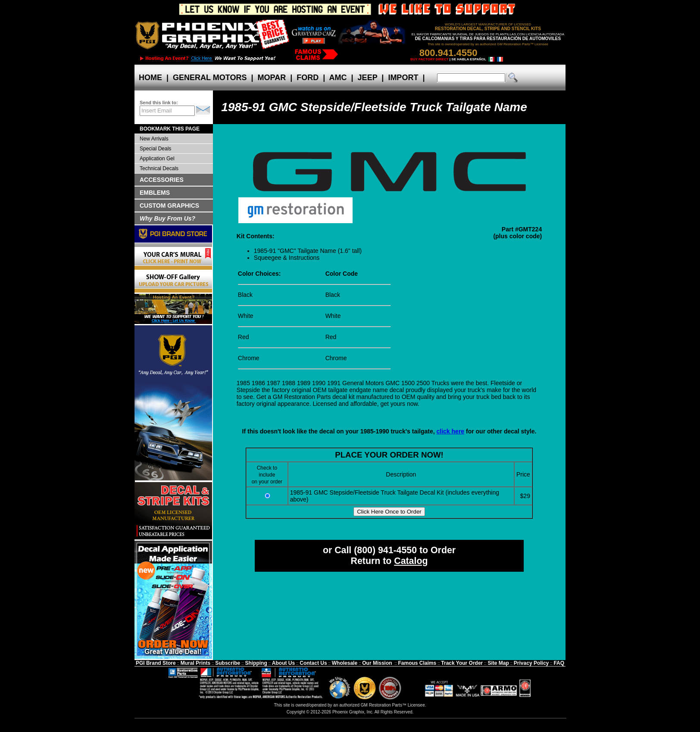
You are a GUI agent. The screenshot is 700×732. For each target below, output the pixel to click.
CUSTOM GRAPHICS (169, 206)
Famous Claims (417, 663)
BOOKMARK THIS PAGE (170, 129)
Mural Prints (195, 663)
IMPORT (403, 78)
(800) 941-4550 (385, 550)
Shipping (256, 663)
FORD (308, 78)
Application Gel (157, 159)
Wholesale (345, 663)
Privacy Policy (531, 663)
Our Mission (377, 663)
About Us (283, 663)
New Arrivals (154, 139)
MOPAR (272, 78)
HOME (150, 78)
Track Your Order (462, 663)
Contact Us (313, 663)
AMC (338, 78)
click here (451, 431)
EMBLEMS (155, 193)
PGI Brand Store (156, 663)
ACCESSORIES (162, 180)
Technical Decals (159, 168)
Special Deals (155, 149)
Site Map (498, 663)
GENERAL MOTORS (210, 78)
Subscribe (228, 663)
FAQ (559, 663)
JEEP (368, 78)
